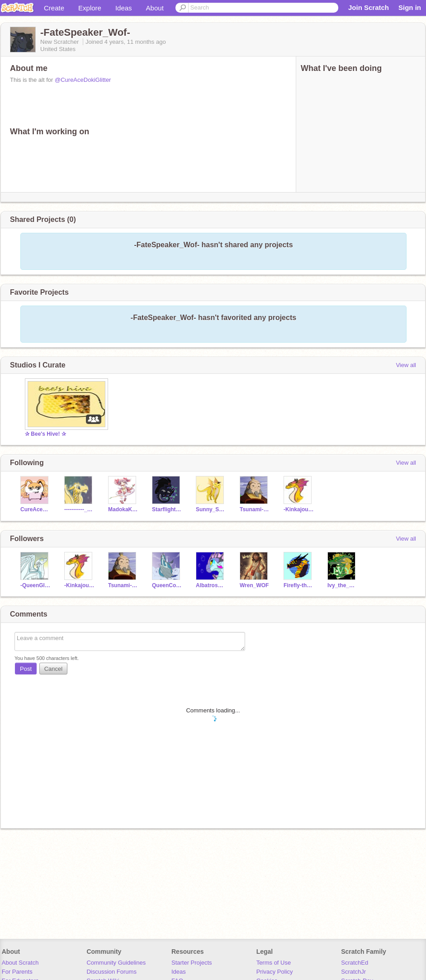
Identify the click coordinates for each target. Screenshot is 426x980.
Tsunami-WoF (255, 509)
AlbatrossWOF (211, 585)
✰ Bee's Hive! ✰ (45, 434)
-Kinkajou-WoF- (299, 509)
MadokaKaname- (123, 509)
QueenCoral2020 (167, 585)
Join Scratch (369, 7)
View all (406, 365)
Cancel (53, 669)
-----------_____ (79, 509)
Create (54, 8)
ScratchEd (355, 963)
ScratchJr (353, 972)
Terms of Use (274, 963)
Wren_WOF (254, 585)
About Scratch (20, 963)
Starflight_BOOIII (167, 509)
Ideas (124, 8)
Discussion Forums (111, 972)
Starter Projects (192, 963)
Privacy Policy (275, 972)
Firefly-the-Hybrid (299, 585)
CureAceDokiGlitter (35, 509)
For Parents (17, 972)
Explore (90, 8)
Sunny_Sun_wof (211, 509)
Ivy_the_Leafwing (343, 585)
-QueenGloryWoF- (35, 585)
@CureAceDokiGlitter (83, 80)
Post (26, 669)
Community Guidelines (116, 963)
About (155, 8)
